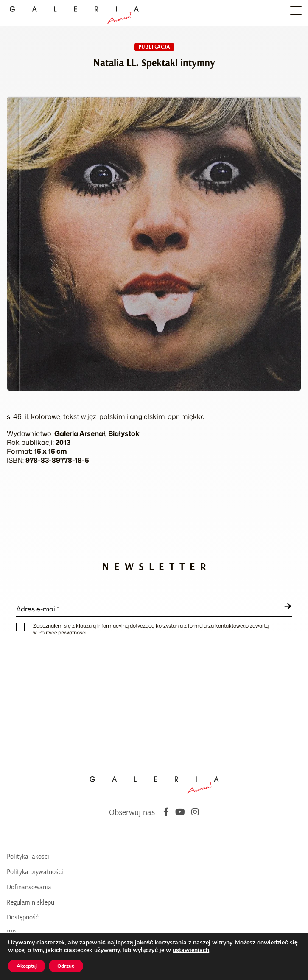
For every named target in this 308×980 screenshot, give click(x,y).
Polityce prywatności (62, 632)
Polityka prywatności (35, 872)
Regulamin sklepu (31, 902)
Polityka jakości (28, 857)
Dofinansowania (29, 887)
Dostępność (23, 917)
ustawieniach (191, 950)
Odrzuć (66, 966)
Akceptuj (27, 966)
